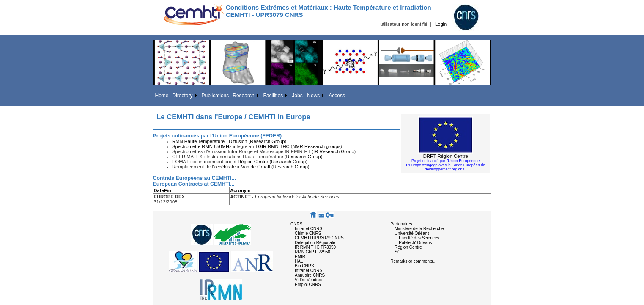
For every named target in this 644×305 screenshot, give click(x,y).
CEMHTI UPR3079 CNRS (319, 238)
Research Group (267, 141)
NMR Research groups (316, 146)
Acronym (240, 190)
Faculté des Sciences (419, 238)
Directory (183, 96)
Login (441, 24)
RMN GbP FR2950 (312, 252)
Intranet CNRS (308, 229)
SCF (399, 252)
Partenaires (401, 224)
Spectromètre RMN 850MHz (203, 146)
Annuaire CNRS (310, 275)
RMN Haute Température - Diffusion (210, 141)
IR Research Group (334, 151)
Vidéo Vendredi (309, 280)
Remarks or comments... (413, 261)
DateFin (163, 190)
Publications (215, 96)
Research (243, 96)
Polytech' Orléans (415, 243)
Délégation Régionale (315, 243)
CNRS (296, 224)
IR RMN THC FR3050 (315, 247)
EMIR (300, 257)
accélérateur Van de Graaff (242, 167)
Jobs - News (306, 96)
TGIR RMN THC (272, 146)
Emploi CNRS (308, 284)
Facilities (273, 96)
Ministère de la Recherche (419, 229)
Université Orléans (412, 233)
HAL (299, 261)
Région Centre (253, 162)
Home (162, 96)
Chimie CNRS (308, 233)
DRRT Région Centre (446, 156)
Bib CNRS (304, 266)
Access (337, 96)
